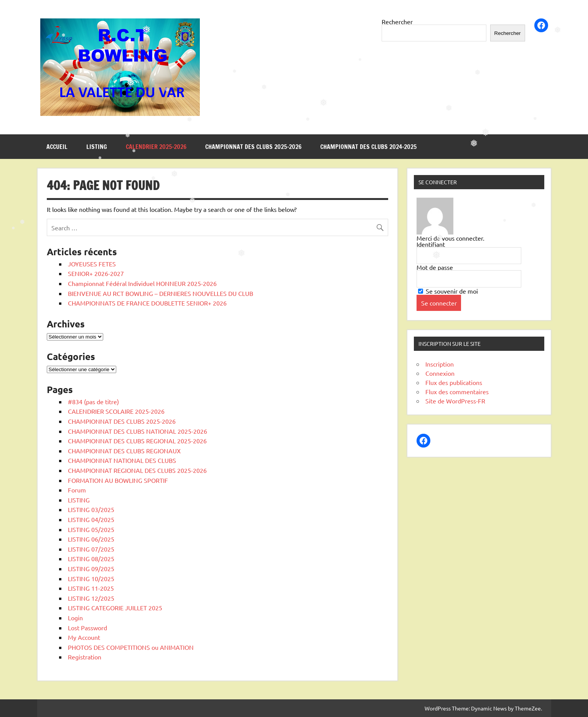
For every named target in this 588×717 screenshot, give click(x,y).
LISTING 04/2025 (91, 519)
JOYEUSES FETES (92, 264)
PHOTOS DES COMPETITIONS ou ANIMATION (131, 647)
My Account (84, 637)
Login (75, 618)
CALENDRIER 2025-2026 (156, 147)
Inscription (440, 364)
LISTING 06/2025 (91, 539)
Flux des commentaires (457, 392)
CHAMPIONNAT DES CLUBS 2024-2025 (368, 147)
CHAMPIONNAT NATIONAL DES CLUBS (122, 460)
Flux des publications (454, 382)
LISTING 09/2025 (91, 568)
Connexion (440, 373)
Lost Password (87, 628)
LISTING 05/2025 (91, 529)
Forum (77, 490)
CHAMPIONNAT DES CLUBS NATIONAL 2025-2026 (138, 431)
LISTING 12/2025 (91, 598)
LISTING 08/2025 (91, 558)
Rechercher (397, 21)
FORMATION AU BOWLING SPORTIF (118, 480)
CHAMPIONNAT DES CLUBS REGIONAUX (124, 451)
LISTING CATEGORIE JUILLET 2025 (115, 608)
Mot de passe (435, 267)
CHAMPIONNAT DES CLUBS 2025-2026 (253, 147)
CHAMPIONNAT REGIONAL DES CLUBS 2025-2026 (137, 470)
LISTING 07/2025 (91, 549)
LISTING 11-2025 (91, 588)
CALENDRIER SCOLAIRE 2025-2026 (116, 411)
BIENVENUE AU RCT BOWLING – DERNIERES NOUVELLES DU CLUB (161, 293)
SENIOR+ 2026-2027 (96, 273)
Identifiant (431, 244)
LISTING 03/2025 (91, 509)
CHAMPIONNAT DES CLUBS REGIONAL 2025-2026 (137, 441)
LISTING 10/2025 (91, 578)
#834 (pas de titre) (93, 401)
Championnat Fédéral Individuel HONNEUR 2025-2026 (142, 283)
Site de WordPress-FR (455, 401)
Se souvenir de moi (448, 291)
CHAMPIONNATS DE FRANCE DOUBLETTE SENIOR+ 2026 (147, 303)
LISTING (97, 147)
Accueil (57, 147)
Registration (85, 657)
